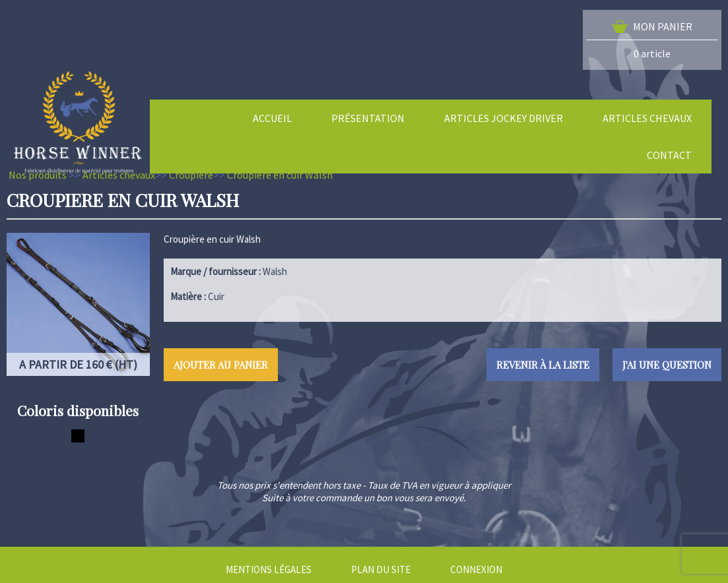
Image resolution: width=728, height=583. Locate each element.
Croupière (191, 175)
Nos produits (38, 175)
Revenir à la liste (543, 365)
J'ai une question (667, 365)
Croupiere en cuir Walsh (280, 175)
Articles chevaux (119, 175)
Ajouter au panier (221, 365)
